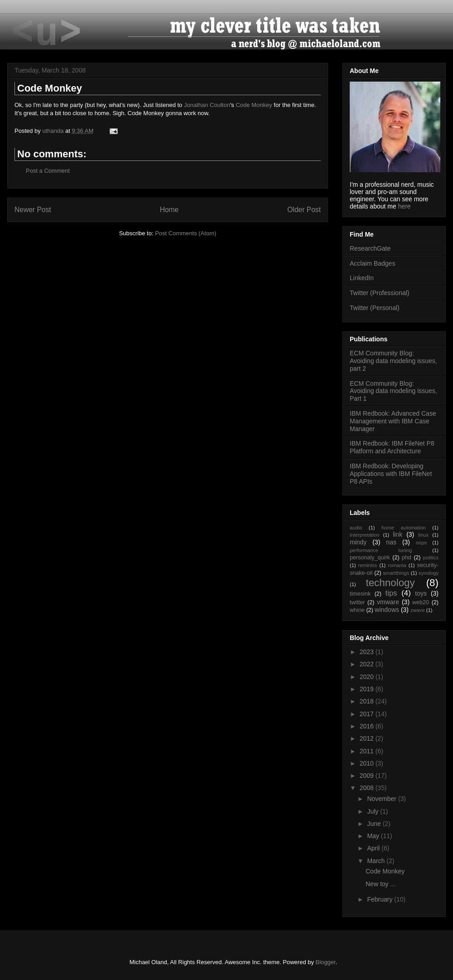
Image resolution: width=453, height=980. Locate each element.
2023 (368, 652)
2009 (368, 776)
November (382, 799)
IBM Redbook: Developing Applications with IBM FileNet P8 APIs (391, 474)
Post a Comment (48, 171)
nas (391, 542)
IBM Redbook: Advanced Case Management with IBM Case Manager (393, 421)
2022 (368, 664)
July (373, 811)
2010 (368, 763)
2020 (368, 677)
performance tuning (381, 550)
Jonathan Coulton (207, 105)
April (374, 848)
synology (429, 573)
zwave (418, 610)
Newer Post (33, 210)
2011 (368, 751)
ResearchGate (370, 248)
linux (423, 535)
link (398, 534)
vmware (388, 602)
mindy (358, 542)
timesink (360, 594)
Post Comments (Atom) (186, 233)
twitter (357, 602)
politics (431, 558)
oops (421, 543)
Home (169, 210)
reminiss (368, 565)
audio (356, 528)
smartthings (396, 573)
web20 (421, 602)
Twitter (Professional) (379, 293)
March (377, 861)
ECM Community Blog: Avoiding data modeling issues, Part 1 (393, 391)
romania (397, 565)
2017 (368, 714)
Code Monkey (254, 105)
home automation (404, 528)
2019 (368, 689)
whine (357, 610)
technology (390, 583)
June (375, 824)
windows (387, 610)
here (405, 206)
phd (407, 558)
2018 (368, 701)
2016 (368, 726)
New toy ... (381, 884)
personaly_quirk (370, 558)
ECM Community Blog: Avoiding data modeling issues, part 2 (393, 361)
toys (421, 593)
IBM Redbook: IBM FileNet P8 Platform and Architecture (392, 447)
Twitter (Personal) (375, 308)
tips (391, 593)
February (381, 899)
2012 (368, 738)
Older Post (304, 210)
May (374, 836)
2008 (368, 788)
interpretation (364, 535)
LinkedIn (362, 278)
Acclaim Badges (372, 263)
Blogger (326, 962)
